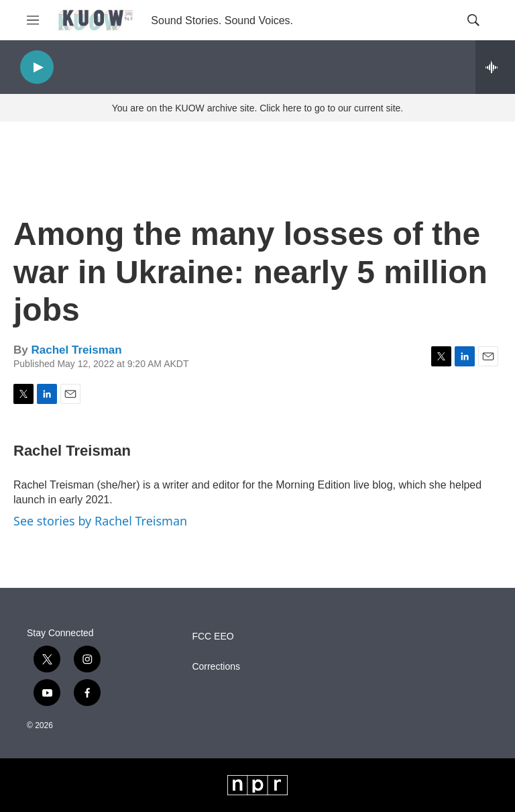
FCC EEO (213, 637)
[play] (37, 67)
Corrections (216, 667)
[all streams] (495, 67)
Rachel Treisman (76, 350)
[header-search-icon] (473, 20)
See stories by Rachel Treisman (100, 521)
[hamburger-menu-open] (33, 20)
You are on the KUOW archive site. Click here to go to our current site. (257, 108)
